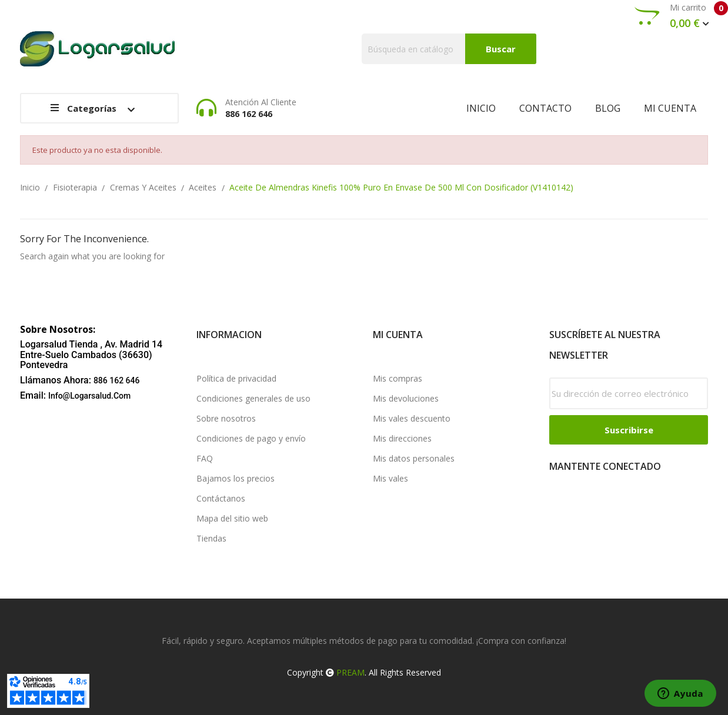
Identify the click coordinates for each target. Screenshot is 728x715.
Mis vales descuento (412, 418)
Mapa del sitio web (232, 518)
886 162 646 (117, 380)
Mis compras (398, 378)
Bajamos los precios (236, 478)
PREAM (350, 672)
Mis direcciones (402, 438)
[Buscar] (449, 49)
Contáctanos (221, 498)
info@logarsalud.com (89, 396)
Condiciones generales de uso (253, 398)
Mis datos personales (414, 458)
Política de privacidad (236, 378)
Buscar (501, 49)
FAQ (205, 458)
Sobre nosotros (226, 418)
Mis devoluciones (406, 398)
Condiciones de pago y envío (251, 438)
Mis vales (390, 478)
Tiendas (211, 538)
